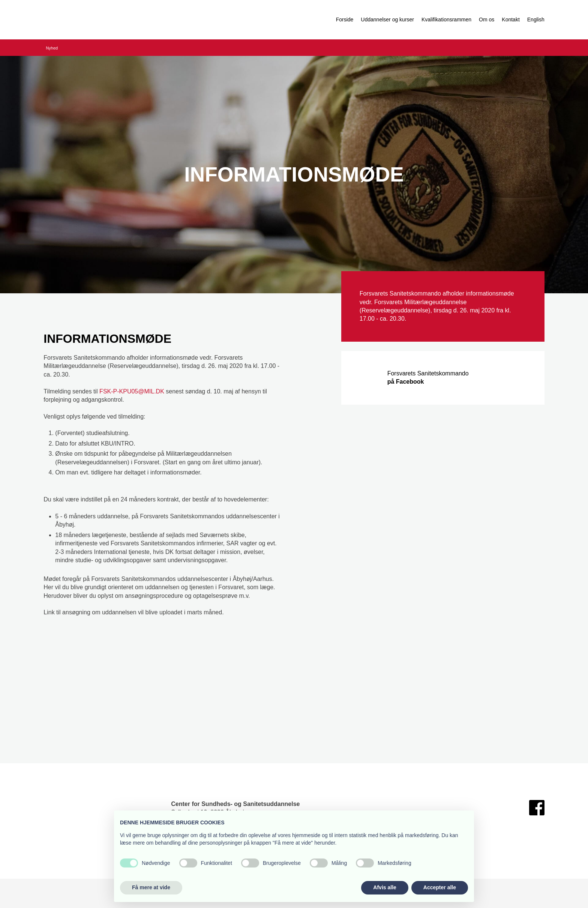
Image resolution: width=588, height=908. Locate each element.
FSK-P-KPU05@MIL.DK (132, 391)
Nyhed (52, 48)
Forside (345, 20)
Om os (487, 20)
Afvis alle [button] (385, 887)
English (536, 20)
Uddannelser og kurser (387, 20)
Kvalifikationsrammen (446, 20)
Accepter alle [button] (440, 887)
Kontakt (511, 20)
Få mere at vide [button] (151, 887)
